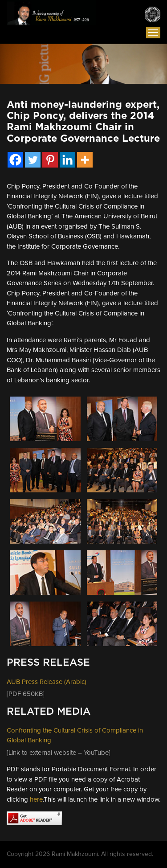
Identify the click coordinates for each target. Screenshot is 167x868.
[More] (85, 160)
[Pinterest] (50, 160)
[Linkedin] (67, 160)
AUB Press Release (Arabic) (47, 682)
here (36, 800)
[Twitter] (33, 160)
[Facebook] (15, 160)
